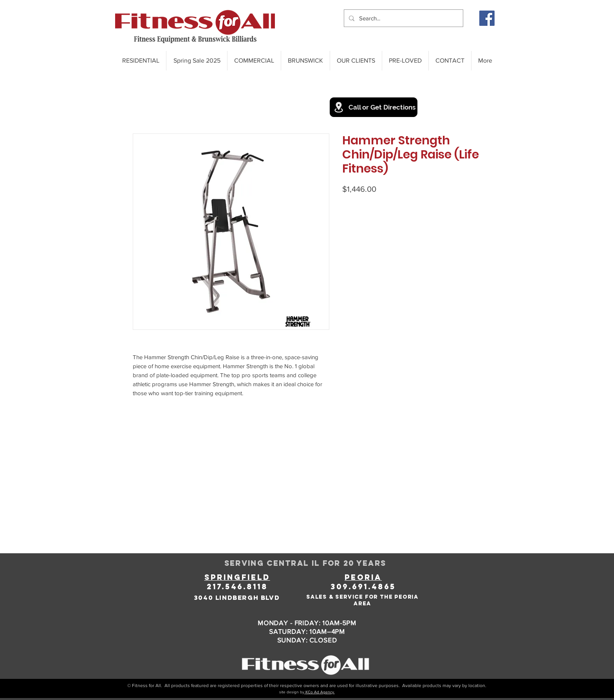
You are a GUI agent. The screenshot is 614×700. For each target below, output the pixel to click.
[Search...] (403, 18)
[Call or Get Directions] (374, 107)
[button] (356, 61)
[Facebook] (487, 18)
